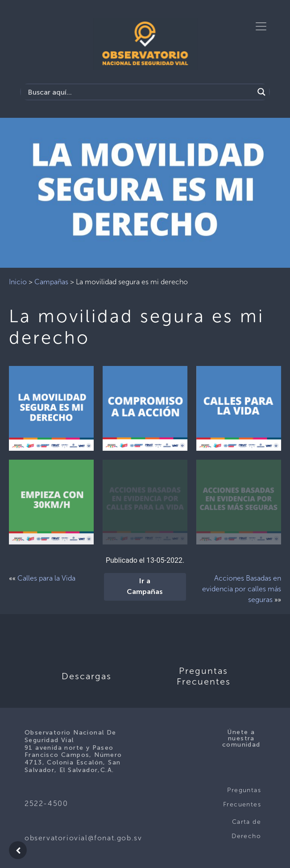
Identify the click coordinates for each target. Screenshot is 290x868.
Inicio (18, 282)
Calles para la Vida (46, 578)
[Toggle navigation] (261, 26)
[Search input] (140, 92)
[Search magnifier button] (261, 92)
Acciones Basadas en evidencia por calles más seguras (242, 589)
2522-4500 (46, 804)
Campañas (51, 282)
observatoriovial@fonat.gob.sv (83, 838)
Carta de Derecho (246, 829)
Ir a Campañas (145, 587)
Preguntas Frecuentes (242, 797)
